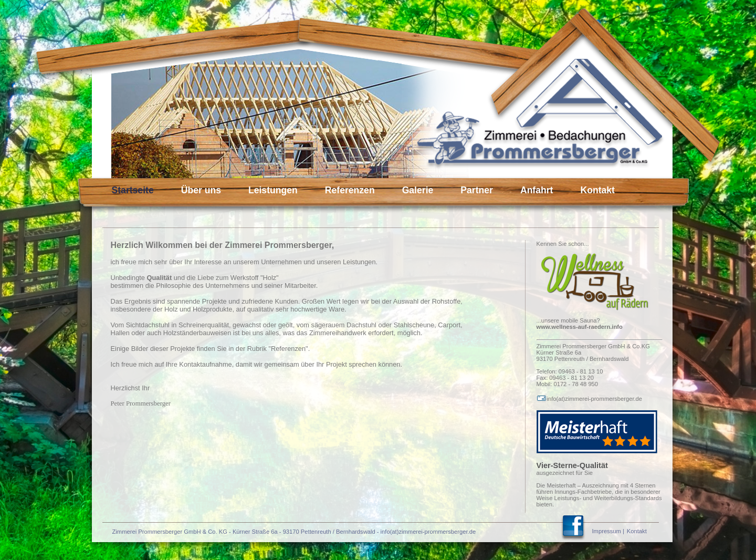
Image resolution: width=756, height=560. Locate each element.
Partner (477, 190)
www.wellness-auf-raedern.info (580, 327)
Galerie (418, 190)
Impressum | (608, 531)
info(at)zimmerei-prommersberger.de (590, 399)
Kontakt (597, 190)
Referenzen (350, 190)
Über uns (201, 190)
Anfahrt (537, 190)
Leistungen (273, 190)
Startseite (133, 190)
